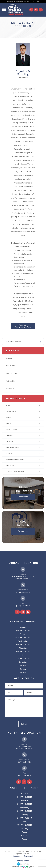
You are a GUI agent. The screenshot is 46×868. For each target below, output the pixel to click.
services (9, 423)
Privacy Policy (23, 861)
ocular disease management (15, 460)
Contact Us (10, 389)
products (9, 453)
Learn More (23, 497)
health (8, 405)
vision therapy (11, 411)
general (8, 417)
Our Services (10, 366)
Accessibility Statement (23, 856)
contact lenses (11, 429)
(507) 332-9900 (23, 592)
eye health (9, 441)
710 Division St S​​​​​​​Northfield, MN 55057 (24, 748)
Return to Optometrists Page (23, 326)
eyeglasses (9, 435)
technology (10, 466)
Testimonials (10, 381)
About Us (9, 358)
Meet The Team (11, 373)
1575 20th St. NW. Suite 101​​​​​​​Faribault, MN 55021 (23, 578)
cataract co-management (15, 472)
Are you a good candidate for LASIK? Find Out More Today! (23, 1)
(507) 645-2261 (24, 762)
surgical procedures (12, 447)
